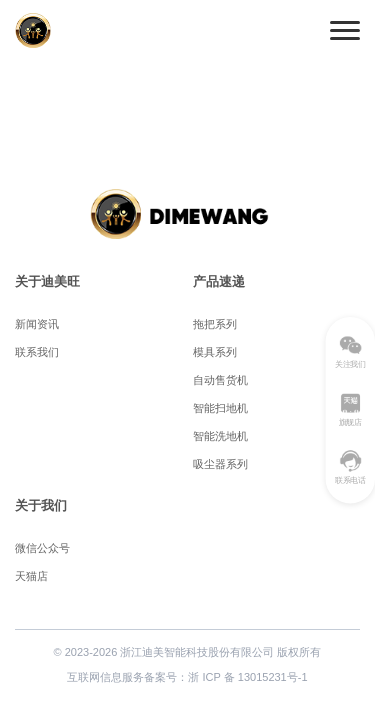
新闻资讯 (37, 324)
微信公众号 (42, 548)
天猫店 (31, 576)
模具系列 (215, 352)
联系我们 (37, 352)
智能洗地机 (220, 436)
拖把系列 (215, 324)
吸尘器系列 (220, 464)
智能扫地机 (220, 408)
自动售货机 (220, 380)
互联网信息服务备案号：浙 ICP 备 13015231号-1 (187, 677)
